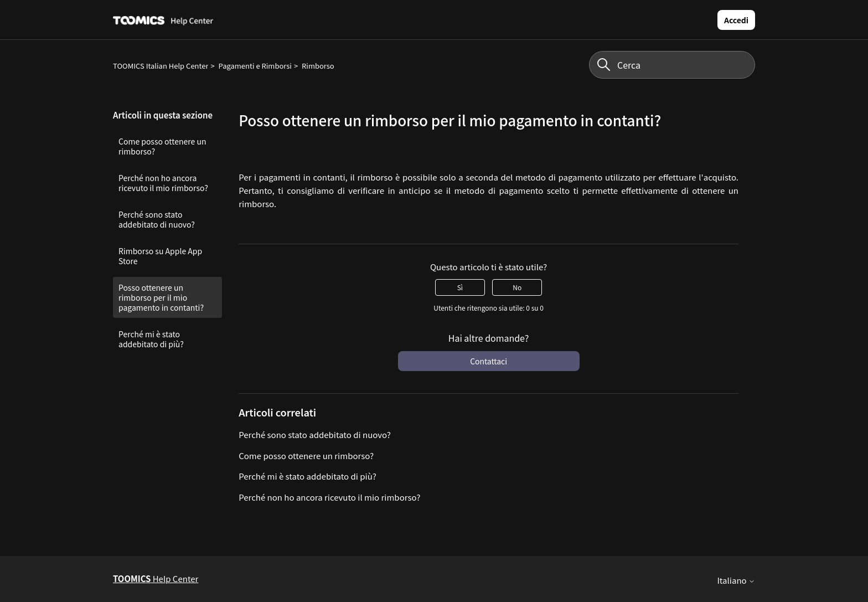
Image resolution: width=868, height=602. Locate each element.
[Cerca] (672, 65)
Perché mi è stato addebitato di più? (151, 339)
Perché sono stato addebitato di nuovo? (157, 219)
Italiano (736, 580)
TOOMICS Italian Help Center (161, 66)
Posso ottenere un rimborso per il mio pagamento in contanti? (161, 297)
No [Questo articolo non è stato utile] (517, 287)
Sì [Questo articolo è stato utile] (460, 287)
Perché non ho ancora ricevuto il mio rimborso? (163, 183)
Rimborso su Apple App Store (160, 256)
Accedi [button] (736, 20)
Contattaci (489, 361)
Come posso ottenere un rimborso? (162, 146)
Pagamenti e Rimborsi (255, 66)
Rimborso (318, 66)
